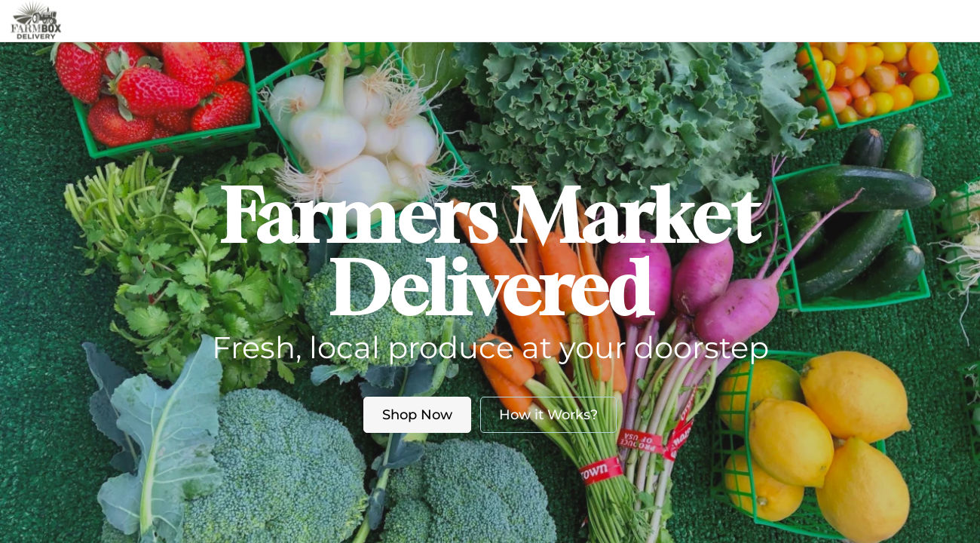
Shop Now (417, 415)
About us (472, 20)
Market (397, 20)
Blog (550, 20)
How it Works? (548, 415)
